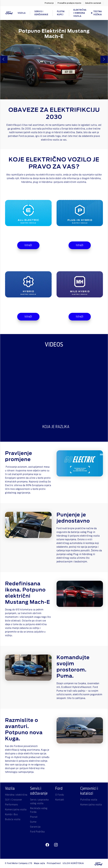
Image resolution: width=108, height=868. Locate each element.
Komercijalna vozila (16, 810)
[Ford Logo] (9, 13)
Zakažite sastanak (93, 3)
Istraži (28, 245)
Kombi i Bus (11, 814)
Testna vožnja (96, 13)
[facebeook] (47, 845)
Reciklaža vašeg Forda (39, 810)
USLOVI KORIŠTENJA (73, 863)
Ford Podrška (37, 832)
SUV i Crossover (14, 800)
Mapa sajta (39, 863)
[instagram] (56, 845)
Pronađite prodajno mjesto (69, 3)
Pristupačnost (54, 863)
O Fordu (60, 795)
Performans (12, 805)
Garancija (35, 827)
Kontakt (60, 800)
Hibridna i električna (16, 795)
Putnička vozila (89, 800)
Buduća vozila (13, 819)
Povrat (34, 817)
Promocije (49, 3)
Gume (33, 822)
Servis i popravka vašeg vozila (39, 802)
